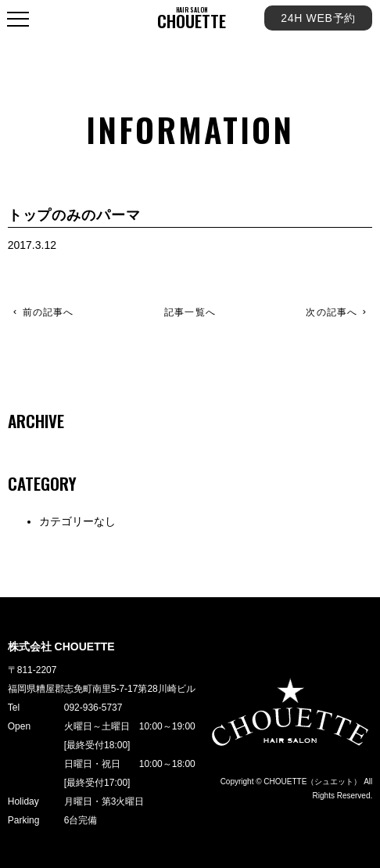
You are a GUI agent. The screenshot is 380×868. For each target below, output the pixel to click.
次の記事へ (332, 312)
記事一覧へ (190, 313)
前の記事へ (48, 312)
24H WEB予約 (318, 18)
